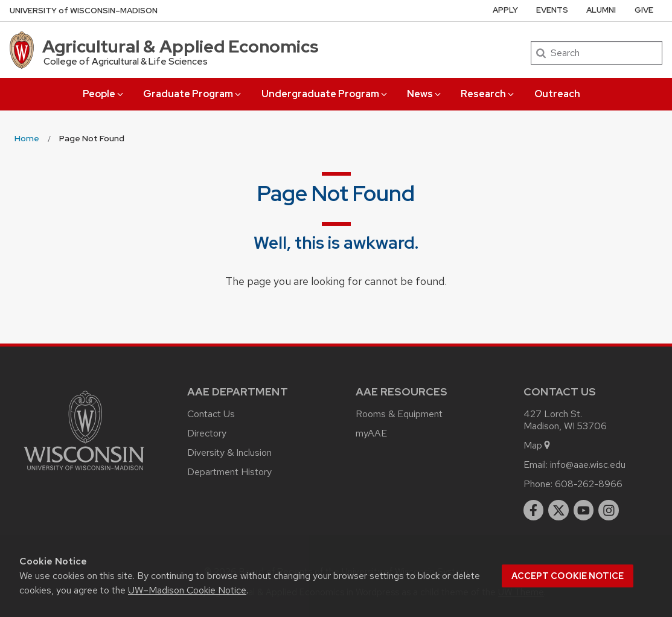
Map (538, 445)
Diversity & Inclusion (229, 452)
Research (488, 94)
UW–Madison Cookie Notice (187, 590)
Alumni (601, 10)
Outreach (557, 94)
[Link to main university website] (84, 472)
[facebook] (534, 510)
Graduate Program (193, 94)
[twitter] (558, 510)
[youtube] (584, 510)
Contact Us (211, 414)
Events (552, 10)
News (425, 94)
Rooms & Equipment (399, 414)
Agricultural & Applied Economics (181, 46)
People (104, 94)
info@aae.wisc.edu (588, 465)
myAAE (371, 433)
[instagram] (609, 510)
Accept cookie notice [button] (568, 576)
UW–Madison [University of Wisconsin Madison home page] (84, 11)
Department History (229, 472)
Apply (505, 10)
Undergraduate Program (325, 94)
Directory (207, 433)
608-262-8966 (589, 484)
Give (644, 10)
